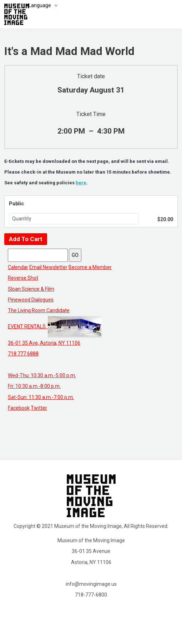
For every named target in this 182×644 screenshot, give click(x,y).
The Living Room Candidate (39, 310)
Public (16, 204)
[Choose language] (32, 5)
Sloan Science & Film (31, 289)
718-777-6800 (91, 595)
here (81, 183)
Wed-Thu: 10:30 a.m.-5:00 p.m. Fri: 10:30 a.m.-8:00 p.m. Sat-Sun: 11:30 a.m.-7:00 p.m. (42, 386)
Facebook (19, 408)
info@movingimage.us (91, 584)
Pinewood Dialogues (31, 300)
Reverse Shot (23, 278)
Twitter (39, 408)
